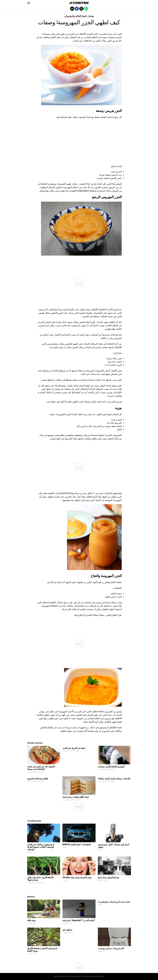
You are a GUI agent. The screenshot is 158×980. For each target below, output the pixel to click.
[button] (29, 3)
